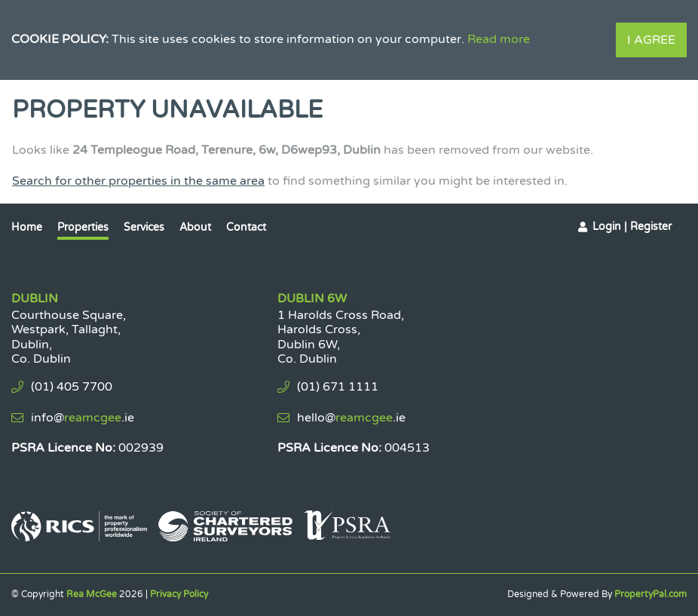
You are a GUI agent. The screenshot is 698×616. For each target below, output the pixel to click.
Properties (83, 227)
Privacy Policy (179, 594)
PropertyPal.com (651, 594)
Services (144, 227)
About (195, 227)
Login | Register (632, 227)
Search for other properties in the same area (138, 181)
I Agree (651, 40)
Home (27, 227)
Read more (499, 39)
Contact (246, 227)
